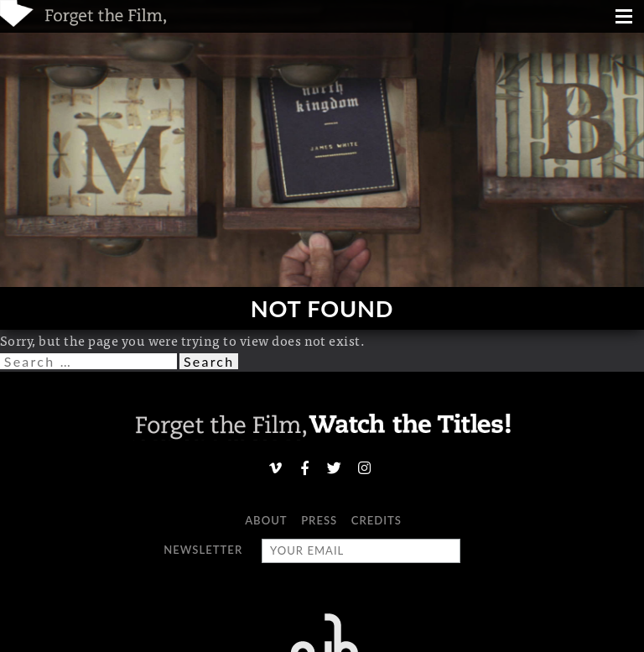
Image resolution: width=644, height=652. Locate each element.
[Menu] (624, 18)
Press (319, 520)
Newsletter (203, 550)
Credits (377, 520)
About (266, 520)
